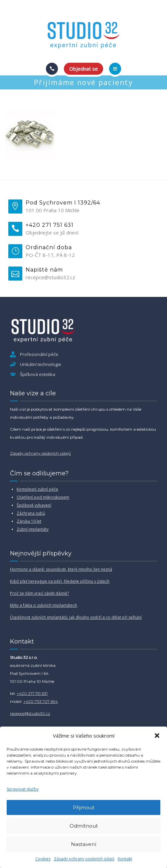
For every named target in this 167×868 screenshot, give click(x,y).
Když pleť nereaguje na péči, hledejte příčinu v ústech (60, 581)
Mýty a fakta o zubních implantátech (44, 605)
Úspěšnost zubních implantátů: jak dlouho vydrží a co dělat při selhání (76, 617)
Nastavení (83, 844)
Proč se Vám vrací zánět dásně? (39, 593)
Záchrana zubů (31, 513)
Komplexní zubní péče (37, 489)
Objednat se (83, 69)
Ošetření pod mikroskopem (43, 497)
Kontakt (125, 859)
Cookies (43, 859)
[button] (157, 736)
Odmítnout (84, 826)
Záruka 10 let (29, 521)
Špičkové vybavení (34, 505)
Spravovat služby (23, 789)
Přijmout (84, 807)
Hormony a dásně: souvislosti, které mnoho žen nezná (61, 569)
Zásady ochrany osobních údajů (84, 859)
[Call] (52, 69)
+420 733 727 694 (41, 701)
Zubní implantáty (33, 529)
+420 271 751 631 (32, 693)
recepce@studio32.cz (30, 713)
